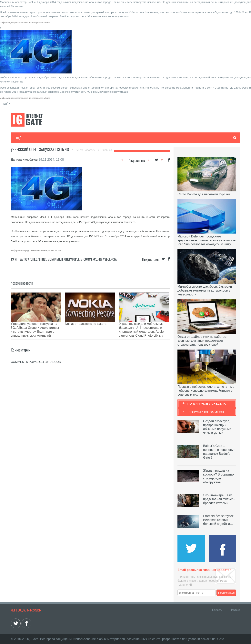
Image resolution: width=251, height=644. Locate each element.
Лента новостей (86, 150)
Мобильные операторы (63, 259)
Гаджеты (135, 138)
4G (100, 259)
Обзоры (117, 138)
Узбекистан (111, 259)
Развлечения (44, 138)
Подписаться (226, 593)
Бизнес (65, 138)
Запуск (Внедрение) (33, 259)
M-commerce (89, 259)
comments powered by (36, 348)
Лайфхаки (98, 138)
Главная (107, 150)
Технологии (23, 138)
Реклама (236, 610)
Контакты (217, 610)
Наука (80, 138)
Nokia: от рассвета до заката (86, 324)
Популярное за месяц (207, 412)
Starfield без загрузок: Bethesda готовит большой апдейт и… (219, 520)
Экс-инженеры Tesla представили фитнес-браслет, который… (219, 499)
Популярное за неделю (207, 404)
